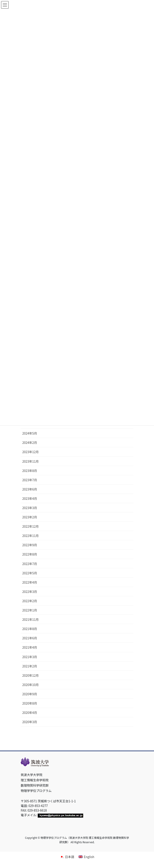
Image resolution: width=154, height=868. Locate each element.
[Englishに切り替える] (86, 856)
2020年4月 (30, 713)
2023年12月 (31, 452)
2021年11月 (31, 619)
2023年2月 (30, 517)
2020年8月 (30, 703)
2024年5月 (30, 433)
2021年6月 (30, 638)
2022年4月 (30, 582)
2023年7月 (30, 480)
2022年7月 (30, 564)
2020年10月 (31, 685)
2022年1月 (30, 610)
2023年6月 (30, 489)
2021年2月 (30, 666)
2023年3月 (30, 508)
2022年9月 (30, 545)
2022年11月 (31, 536)
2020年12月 (31, 675)
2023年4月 (30, 498)
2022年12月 (31, 526)
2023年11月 (31, 461)
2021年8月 (30, 629)
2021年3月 (30, 657)
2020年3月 (30, 722)
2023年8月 (30, 471)
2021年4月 (30, 647)
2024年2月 (30, 443)
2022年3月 (30, 592)
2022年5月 (30, 573)
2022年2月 (30, 601)
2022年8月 (30, 554)
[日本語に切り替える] (67, 856)
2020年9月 (30, 694)
